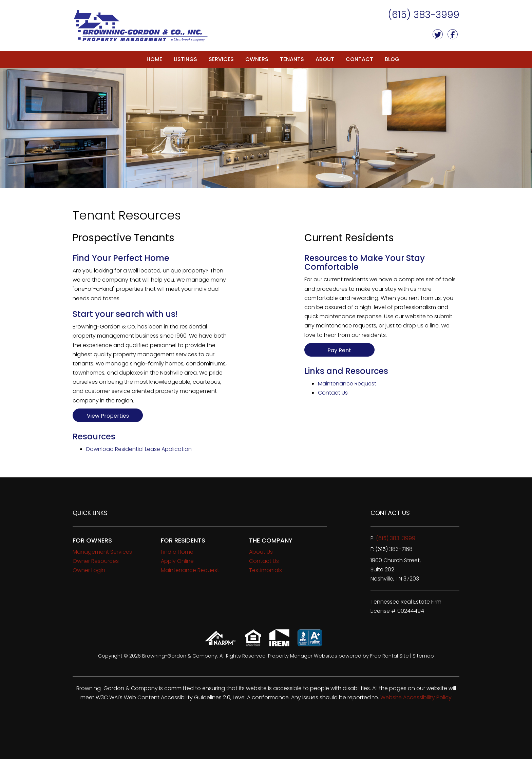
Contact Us (333, 393)
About (325, 59)
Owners (257, 59)
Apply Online (177, 561)
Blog (392, 59)
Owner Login (89, 570)
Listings (185, 59)
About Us (261, 552)
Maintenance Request (347, 384)
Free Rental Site (389, 656)
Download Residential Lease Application (139, 449)
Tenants (292, 59)
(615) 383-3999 (424, 15)
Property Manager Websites (303, 656)
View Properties (108, 416)
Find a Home (177, 552)
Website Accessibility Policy (416, 697)
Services (221, 59)
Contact (359, 59)
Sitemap (423, 656)
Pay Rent (339, 350)
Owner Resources (96, 561)
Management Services (102, 552)
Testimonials (265, 570)
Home (154, 59)
